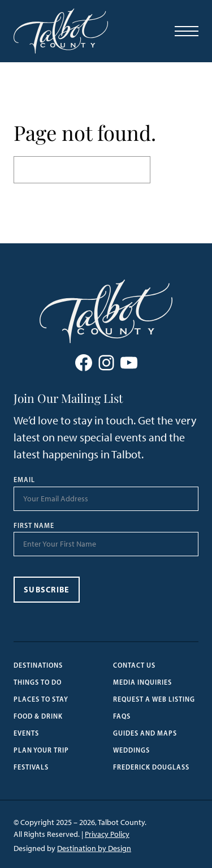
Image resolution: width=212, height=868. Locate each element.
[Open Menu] (187, 31)
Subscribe (47, 590)
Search (174, 170)
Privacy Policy (107, 834)
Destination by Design (94, 848)
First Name (34, 526)
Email (24, 480)
